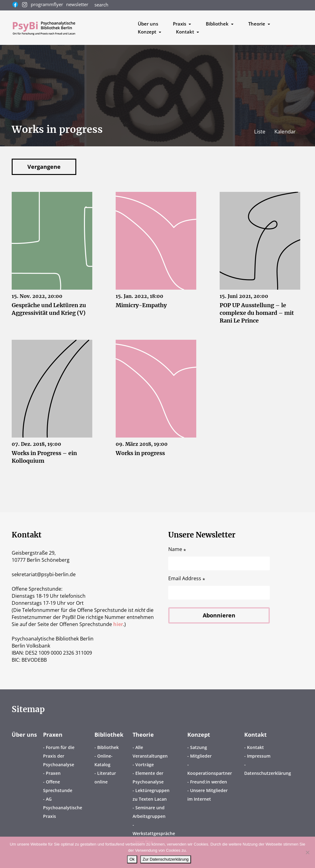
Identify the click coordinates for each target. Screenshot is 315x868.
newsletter (77, 4)
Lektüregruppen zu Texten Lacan (151, 795)
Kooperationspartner (210, 773)
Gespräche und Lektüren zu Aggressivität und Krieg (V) (49, 309)
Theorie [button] (257, 24)
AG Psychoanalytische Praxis (63, 808)
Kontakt (255, 735)
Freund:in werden (209, 782)
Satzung (199, 747)
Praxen (53, 735)
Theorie (143, 735)
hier (118, 624)
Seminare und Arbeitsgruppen (149, 812)
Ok (132, 859)
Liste (260, 131)
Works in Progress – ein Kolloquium (44, 457)
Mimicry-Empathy (141, 305)
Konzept (199, 735)
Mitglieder (201, 756)
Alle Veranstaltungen (150, 752)
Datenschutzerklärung (268, 773)
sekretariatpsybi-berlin (44, 574)
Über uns (148, 24)
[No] (307, 852)
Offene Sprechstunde (58, 786)
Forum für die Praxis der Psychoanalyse (59, 756)
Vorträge (145, 765)
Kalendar (285, 131)
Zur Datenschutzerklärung (166, 859)
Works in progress (140, 453)
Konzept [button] (148, 32)
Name (177, 549)
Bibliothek (109, 735)
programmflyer (47, 4)
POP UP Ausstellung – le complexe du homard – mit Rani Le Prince (257, 313)
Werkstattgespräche (154, 833)
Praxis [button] (180, 24)
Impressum (259, 756)
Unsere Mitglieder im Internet (207, 795)
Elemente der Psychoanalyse (148, 777)
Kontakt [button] (186, 32)
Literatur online (105, 777)
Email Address (187, 579)
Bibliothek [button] (218, 24)
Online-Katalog (104, 760)
